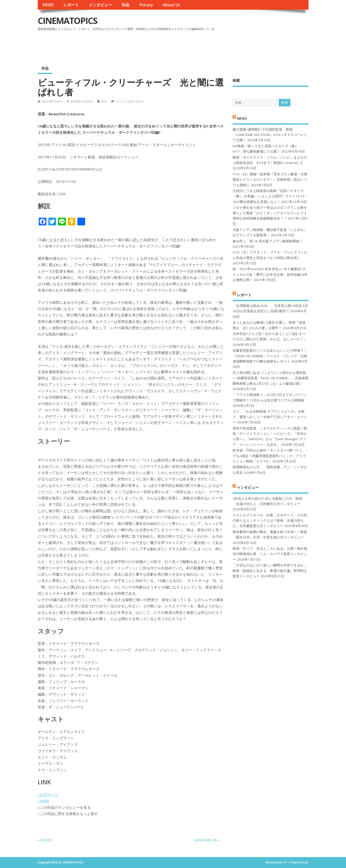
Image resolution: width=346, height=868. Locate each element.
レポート (71, 5)
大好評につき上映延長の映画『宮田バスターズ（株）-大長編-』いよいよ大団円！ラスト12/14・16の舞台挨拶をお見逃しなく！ (270, 196)
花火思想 (46, 840)
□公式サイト (48, 794)
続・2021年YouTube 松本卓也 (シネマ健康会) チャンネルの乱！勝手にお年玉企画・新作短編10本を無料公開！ (270, 274)
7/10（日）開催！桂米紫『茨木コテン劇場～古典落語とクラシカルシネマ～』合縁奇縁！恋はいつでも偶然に (270, 180)
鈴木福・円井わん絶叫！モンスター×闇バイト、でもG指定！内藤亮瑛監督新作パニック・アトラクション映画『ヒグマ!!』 (269, 456)
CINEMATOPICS (67, 21)
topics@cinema (52, 101)
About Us (171, 5)
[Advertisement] (216, 46)
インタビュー (100, 5)
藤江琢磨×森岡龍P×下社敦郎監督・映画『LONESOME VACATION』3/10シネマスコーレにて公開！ (270, 135)
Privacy (146, 5)
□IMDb (43, 801)
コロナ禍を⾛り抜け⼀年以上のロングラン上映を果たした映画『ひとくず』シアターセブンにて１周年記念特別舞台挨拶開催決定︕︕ (270, 213)
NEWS (48, 5)
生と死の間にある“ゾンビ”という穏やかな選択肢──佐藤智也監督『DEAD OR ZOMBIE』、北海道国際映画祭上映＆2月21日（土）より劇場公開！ (270, 378)
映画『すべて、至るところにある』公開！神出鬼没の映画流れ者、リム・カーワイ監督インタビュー (270, 554)
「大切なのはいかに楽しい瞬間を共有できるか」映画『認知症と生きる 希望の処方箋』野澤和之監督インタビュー (270, 571)
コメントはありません (130, 101)
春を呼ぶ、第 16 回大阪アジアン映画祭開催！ (268, 241)
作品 (125, 5)
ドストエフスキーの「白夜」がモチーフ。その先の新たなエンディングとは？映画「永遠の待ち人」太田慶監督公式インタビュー (270, 521)
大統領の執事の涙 (205, 840)
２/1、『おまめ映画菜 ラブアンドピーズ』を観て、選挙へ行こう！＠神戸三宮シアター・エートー (270, 417)
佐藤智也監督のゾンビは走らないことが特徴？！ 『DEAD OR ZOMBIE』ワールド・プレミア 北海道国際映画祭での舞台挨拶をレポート (270, 356)
